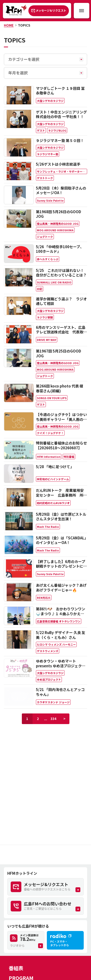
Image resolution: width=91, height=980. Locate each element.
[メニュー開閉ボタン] (82, 11)
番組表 (16, 968)
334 (53, 719)
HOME (9, 25)
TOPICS (24, 25)
